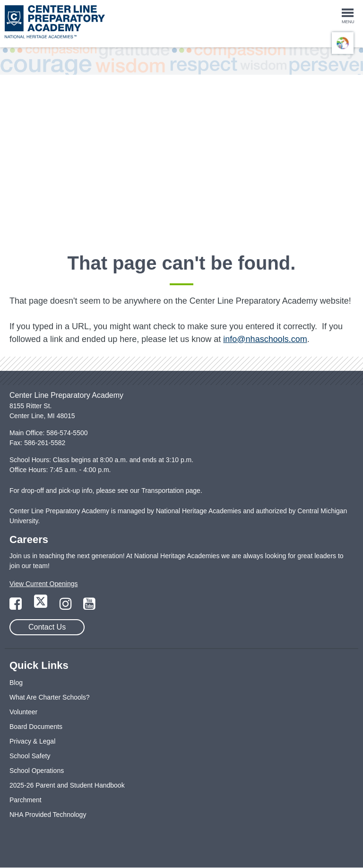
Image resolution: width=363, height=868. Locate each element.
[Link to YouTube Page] (89, 606)
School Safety (30, 756)
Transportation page (171, 491)
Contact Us (47, 627)
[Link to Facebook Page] (17, 606)
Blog (16, 683)
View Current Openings (43, 584)
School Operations (37, 771)
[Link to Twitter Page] (42, 606)
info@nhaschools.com (265, 339)
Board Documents (36, 727)
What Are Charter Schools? (50, 697)
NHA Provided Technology (48, 815)
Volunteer (23, 712)
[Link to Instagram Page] (67, 606)
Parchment (26, 800)
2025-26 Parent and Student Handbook (67, 785)
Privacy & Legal (32, 741)
